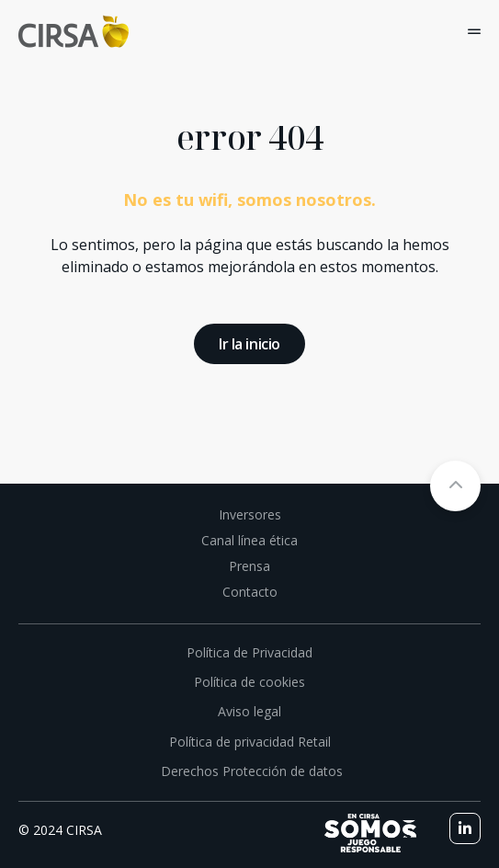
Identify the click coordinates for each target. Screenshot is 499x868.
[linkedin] (465, 828)
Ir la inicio (249, 344)
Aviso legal (249, 711)
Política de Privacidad (249, 652)
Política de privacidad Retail (250, 742)
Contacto (250, 592)
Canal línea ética (249, 540)
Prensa (249, 566)
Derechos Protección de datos (250, 771)
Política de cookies (249, 682)
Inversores (250, 514)
